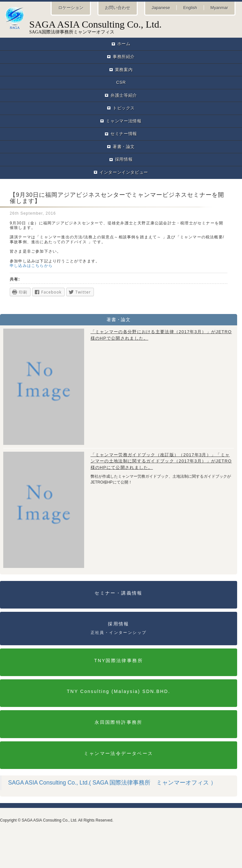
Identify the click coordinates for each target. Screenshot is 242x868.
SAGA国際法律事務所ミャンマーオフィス (121, 20)
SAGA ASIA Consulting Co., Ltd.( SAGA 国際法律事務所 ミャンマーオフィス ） (112, 783)
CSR (121, 82)
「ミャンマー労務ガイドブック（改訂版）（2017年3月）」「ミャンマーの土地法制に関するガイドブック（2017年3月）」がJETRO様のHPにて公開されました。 (161, 461)
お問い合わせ (118, 8)
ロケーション (71, 8)
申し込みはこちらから (31, 266)
